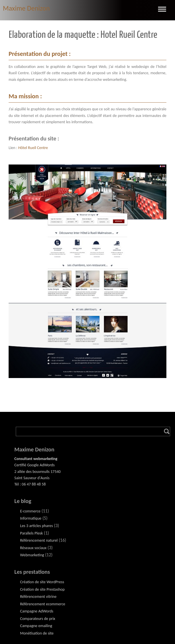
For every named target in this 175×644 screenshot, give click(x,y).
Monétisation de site (37, 633)
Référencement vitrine (38, 597)
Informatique (31, 518)
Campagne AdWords (37, 611)
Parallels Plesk (31, 533)
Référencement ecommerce (43, 604)
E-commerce (30, 511)
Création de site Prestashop (42, 589)
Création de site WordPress (42, 582)
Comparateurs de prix (38, 619)
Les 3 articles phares (36, 526)
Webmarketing (32, 555)
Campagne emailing (36, 626)
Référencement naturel (39, 540)
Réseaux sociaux (33, 548)
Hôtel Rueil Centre (33, 148)
